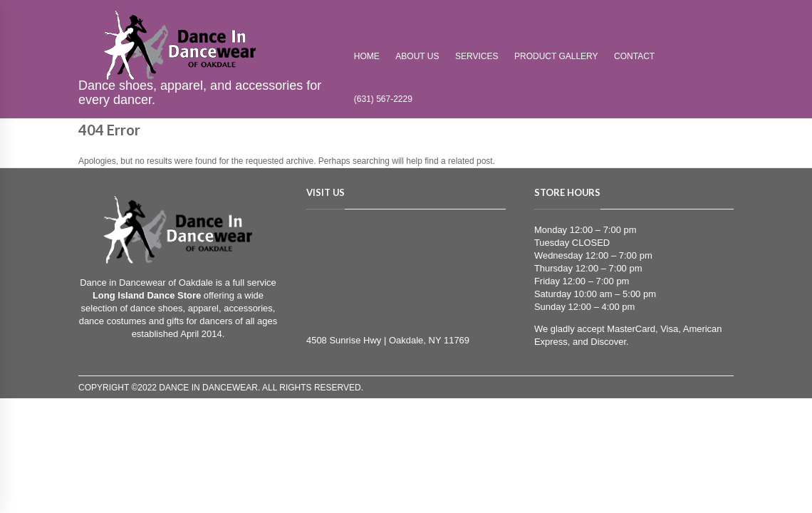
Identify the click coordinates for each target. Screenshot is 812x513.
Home (367, 56)
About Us (417, 56)
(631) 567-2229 (383, 99)
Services (477, 56)
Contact (634, 56)
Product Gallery (556, 56)
